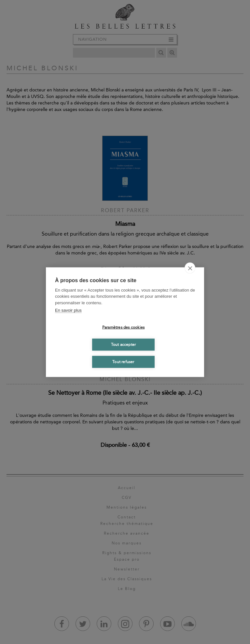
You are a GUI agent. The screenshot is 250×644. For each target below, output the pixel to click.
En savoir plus (68, 310)
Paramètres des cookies (123, 327)
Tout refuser (123, 362)
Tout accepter (124, 345)
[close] (190, 268)
